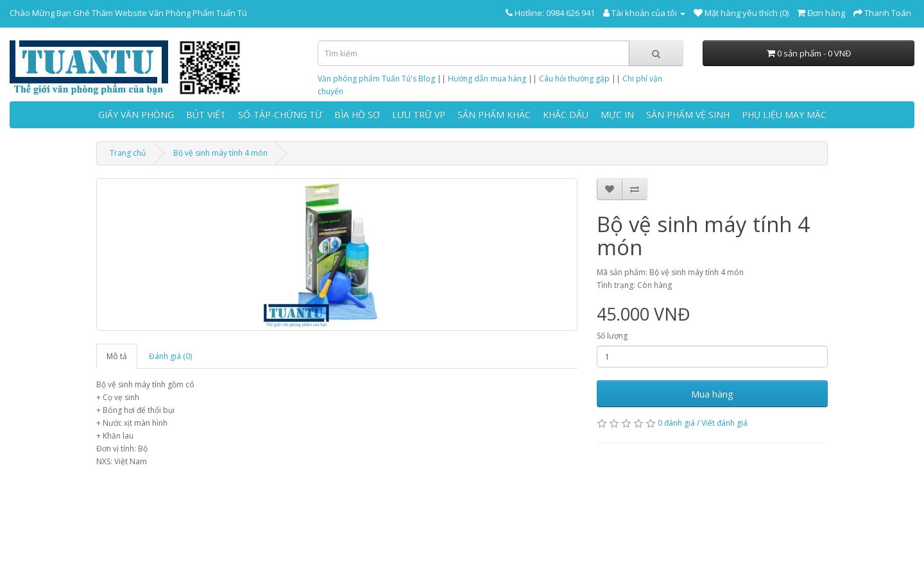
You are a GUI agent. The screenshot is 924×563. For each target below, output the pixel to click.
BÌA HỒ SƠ (357, 114)
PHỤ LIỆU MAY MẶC (784, 114)
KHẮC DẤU (566, 114)
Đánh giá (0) (170, 356)
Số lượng (612, 336)
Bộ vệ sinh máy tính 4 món (220, 153)
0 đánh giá (676, 423)
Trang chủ (128, 153)
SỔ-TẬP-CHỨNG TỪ (280, 114)
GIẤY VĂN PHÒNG (136, 114)
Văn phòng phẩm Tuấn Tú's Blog (376, 79)
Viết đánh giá (724, 423)
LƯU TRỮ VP (419, 114)
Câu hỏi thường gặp (574, 79)
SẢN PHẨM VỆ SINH (688, 114)
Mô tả (117, 356)
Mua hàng (712, 394)
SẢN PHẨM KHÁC (494, 114)
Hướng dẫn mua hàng (487, 79)
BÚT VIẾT (206, 114)
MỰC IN (617, 114)
